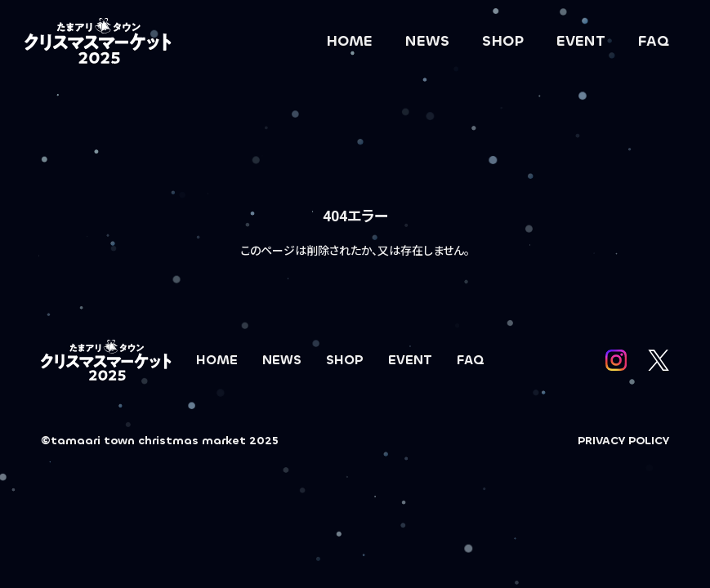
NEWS (427, 41)
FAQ (654, 41)
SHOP (503, 41)
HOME (349, 41)
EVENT (581, 41)
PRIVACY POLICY (623, 441)
